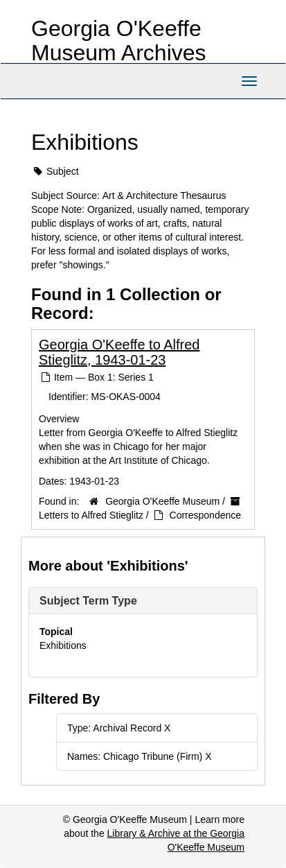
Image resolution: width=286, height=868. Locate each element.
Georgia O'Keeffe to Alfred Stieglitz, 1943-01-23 (119, 352)
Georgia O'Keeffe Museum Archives (119, 41)
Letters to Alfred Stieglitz (91, 515)
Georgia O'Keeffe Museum (162, 501)
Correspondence (206, 515)
